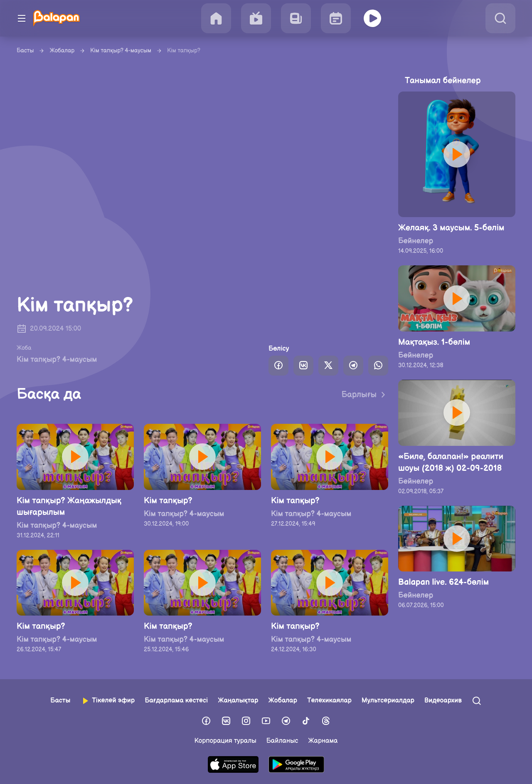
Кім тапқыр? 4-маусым (121, 51)
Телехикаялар (329, 701)
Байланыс (282, 741)
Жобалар (62, 51)
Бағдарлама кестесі (176, 701)
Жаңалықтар (238, 701)
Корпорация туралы (225, 741)
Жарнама (323, 741)
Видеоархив (443, 701)
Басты (25, 51)
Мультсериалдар (388, 701)
